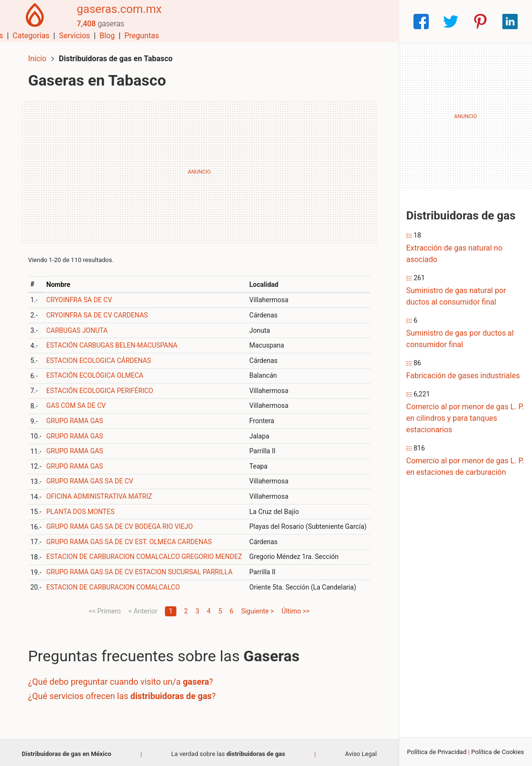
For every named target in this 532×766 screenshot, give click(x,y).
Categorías (263, 21)
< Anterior (143, 609)
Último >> (296, 609)
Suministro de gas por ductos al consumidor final (460, 339)
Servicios (307, 21)
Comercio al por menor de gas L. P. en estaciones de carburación (465, 466)
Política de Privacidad (437, 752)
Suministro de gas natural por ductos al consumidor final (456, 296)
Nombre (60, 282)
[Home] (33, 21)
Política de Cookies (498, 752)
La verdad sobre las (228, 751)
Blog (339, 21)
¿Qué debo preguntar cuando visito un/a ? (123, 680)
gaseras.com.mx (116, 16)
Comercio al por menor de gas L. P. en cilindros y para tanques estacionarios (465, 418)
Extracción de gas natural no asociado (454, 254)
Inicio (39, 56)
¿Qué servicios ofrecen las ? (124, 694)
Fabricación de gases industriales (463, 376)
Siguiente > (257, 609)
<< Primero (105, 609)
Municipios (217, 21)
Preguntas (374, 21)
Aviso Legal (361, 751)
